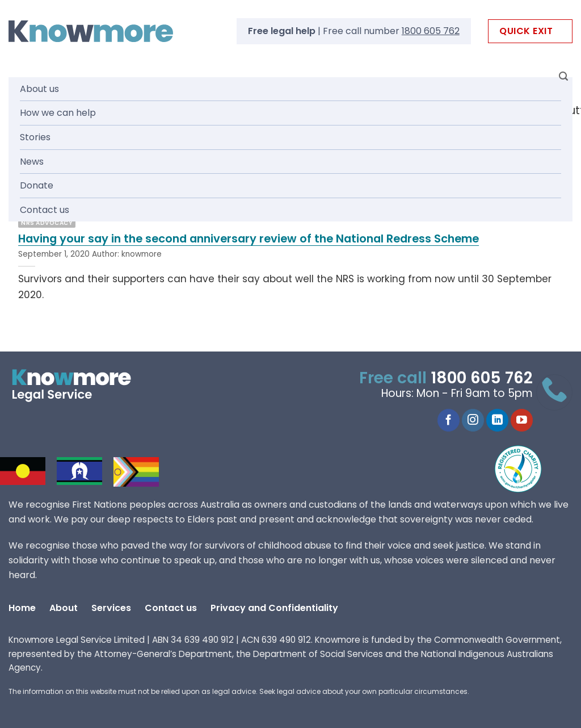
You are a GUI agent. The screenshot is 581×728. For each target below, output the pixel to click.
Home (22, 608)
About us (39, 89)
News (32, 162)
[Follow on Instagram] (473, 420)
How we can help (58, 113)
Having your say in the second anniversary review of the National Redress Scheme (249, 239)
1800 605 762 (431, 31)
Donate (37, 185)
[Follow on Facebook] (449, 420)
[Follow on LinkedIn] (497, 420)
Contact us (45, 210)
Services (111, 608)
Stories (35, 137)
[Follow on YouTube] (522, 420)
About (64, 608)
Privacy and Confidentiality (274, 608)
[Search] (563, 76)
